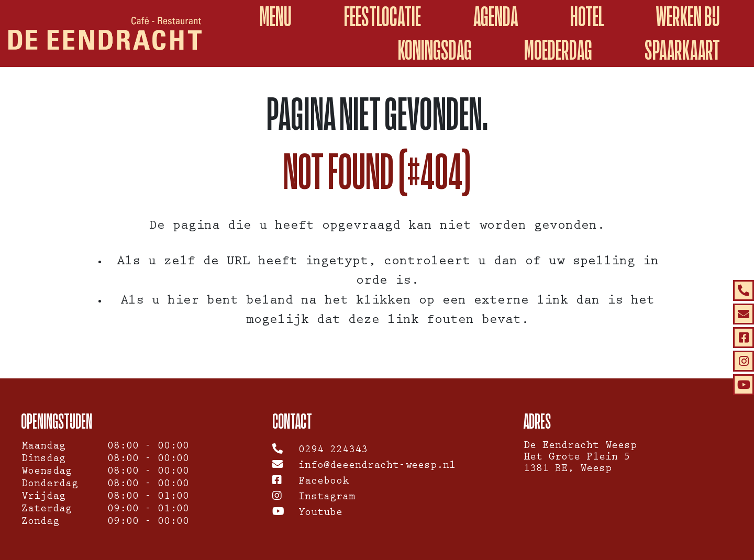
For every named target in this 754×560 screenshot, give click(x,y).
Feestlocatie (382, 16)
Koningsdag (435, 50)
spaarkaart (682, 50)
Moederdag (558, 50)
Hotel (587, 16)
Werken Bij (688, 16)
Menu (276, 16)
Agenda (496, 16)
